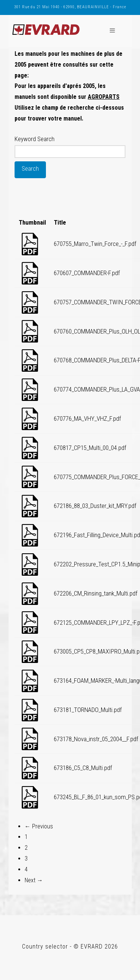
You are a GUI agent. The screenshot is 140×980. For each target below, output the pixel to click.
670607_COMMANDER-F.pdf (87, 273)
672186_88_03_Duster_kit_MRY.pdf (95, 506)
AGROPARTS (104, 97)
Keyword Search (35, 139)
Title (60, 222)
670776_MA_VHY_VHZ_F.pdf (87, 419)
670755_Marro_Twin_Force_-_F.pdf (95, 244)
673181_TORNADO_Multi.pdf (88, 710)
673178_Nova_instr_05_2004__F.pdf (96, 739)
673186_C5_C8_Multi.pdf (83, 768)
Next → (34, 880)
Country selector (45, 946)
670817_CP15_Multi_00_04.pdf (90, 448)
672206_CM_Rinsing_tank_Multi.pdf (96, 593)
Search (30, 169)
